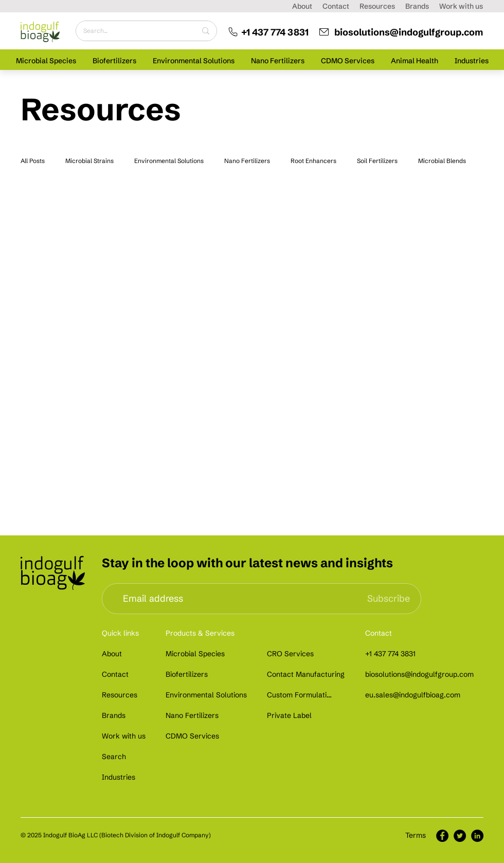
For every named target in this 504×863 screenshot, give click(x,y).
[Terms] (416, 835)
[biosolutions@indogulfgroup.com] (400, 32)
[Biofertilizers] (190, 674)
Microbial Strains (89, 161)
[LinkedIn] (477, 836)
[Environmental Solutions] (208, 695)
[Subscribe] (389, 599)
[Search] (115, 757)
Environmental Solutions (169, 161)
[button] (46, 60)
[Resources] (122, 695)
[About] (113, 654)
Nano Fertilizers (247, 161)
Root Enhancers (313, 161)
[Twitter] (460, 836)
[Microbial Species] (196, 654)
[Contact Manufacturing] (306, 674)
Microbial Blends (442, 161)
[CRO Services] (295, 654)
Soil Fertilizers (377, 161)
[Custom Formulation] (301, 695)
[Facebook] (442, 836)
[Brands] (115, 715)
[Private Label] (289, 715)
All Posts (33, 161)
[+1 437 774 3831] (265, 32)
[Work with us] (124, 736)
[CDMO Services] (194, 736)
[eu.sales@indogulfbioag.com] (415, 695)
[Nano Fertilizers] (194, 715)
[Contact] (115, 674)
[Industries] (120, 777)
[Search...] (132, 31)
